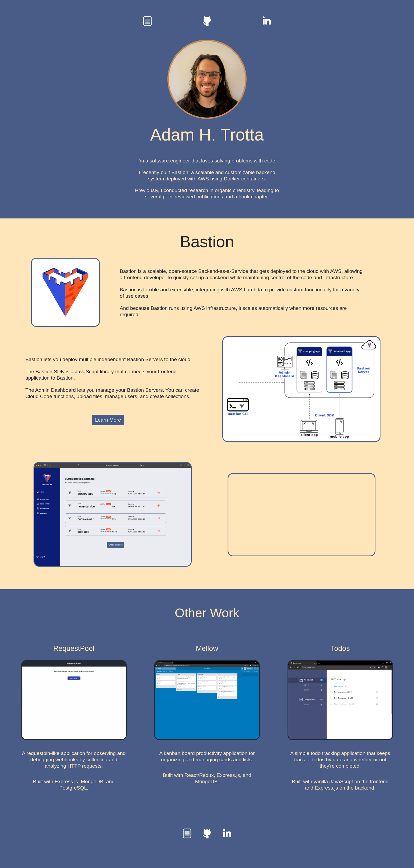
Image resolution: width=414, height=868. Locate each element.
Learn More (108, 420)
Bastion (207, 242)
